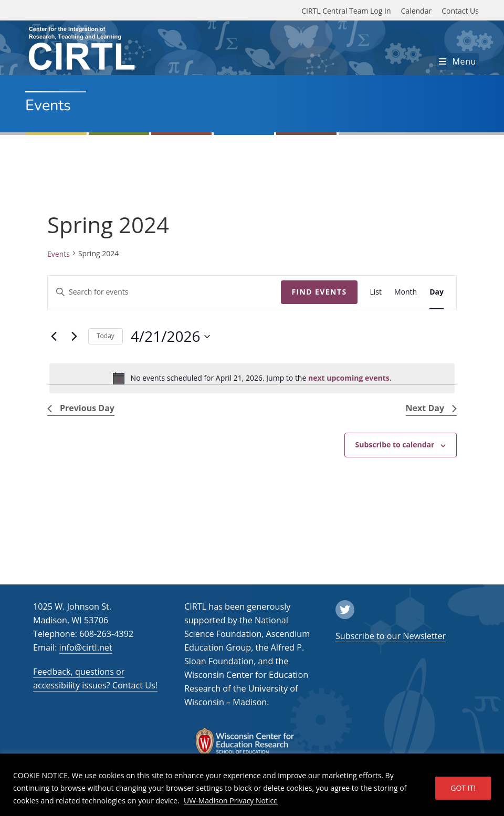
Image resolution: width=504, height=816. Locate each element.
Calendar (417, 11)
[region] (252, 785)
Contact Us (460, 11)
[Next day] (74, 337)
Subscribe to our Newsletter (391, 636)
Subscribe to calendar (395, 444)
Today (106, 336)
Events (59, 254)
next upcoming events (349, 378)
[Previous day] (54, 337)
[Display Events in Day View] (437, 292)
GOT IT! (463, 788)
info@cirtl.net (86, 647)
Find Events (319, 292)
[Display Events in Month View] (406, 292)
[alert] (252, 378)
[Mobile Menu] (458, 61)
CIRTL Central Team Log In (346, 11)
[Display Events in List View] (376, 292)
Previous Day (81, 408)
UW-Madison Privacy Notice (231, 801)
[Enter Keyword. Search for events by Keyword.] (164, 292)
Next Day (431, 408)
